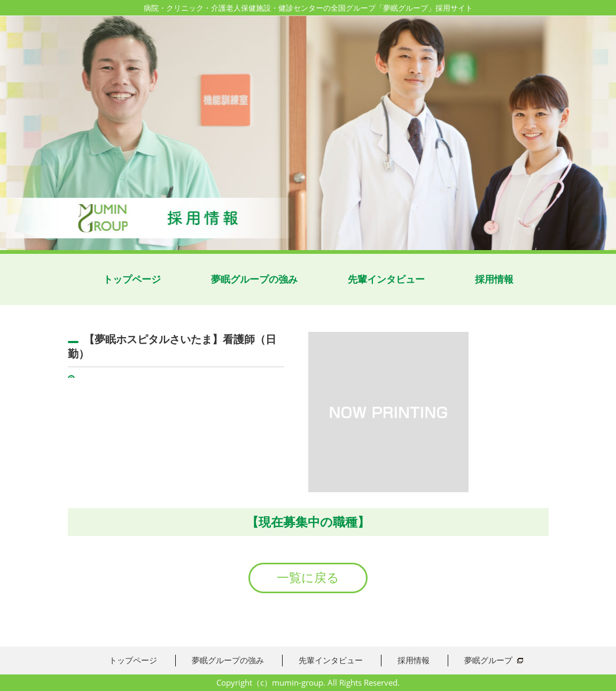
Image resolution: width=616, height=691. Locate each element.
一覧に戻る (308, 578)
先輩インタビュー (386, 279)
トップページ (132, 279)
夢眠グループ (488, 660)
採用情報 (494, 279)
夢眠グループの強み (254, 279)
